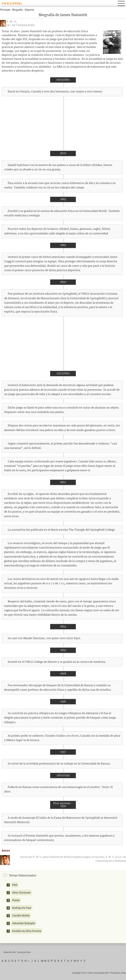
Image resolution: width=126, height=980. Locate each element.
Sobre (123, 973)
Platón (16, 900)
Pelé (15, 885)
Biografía (17, 10)
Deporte (29, 10)
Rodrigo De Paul (22, 908)
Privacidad (115, 973)
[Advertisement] (63, 123)
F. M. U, (12, 22)
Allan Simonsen (21, 893)
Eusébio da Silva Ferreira (27, 931)
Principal (5, 10)
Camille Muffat (21, 916)
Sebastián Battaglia (24, 923)
